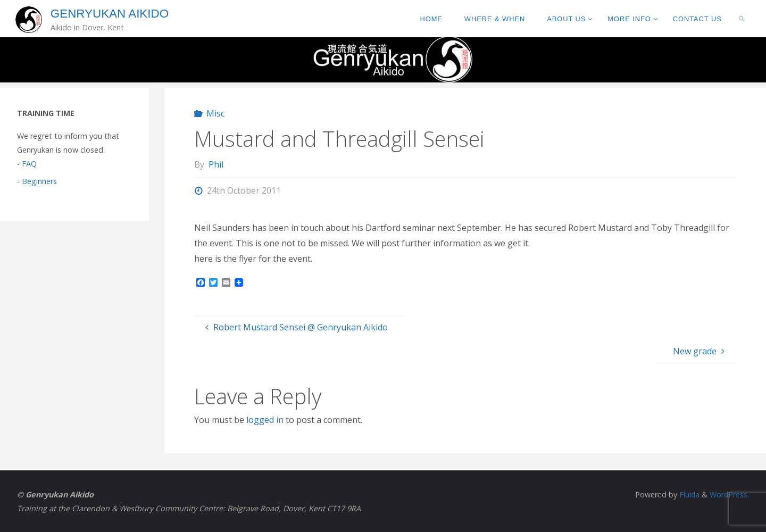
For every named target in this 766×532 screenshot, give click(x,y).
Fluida (688, 494)
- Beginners (37, 181)
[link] (742, 19)
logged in (265, 420)
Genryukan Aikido (110, 14)
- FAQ (27, 164)
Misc (215, 113)
